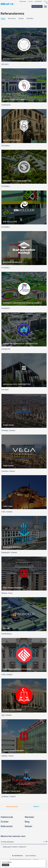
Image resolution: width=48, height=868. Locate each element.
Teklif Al (36, 807)
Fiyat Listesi (23, 1)
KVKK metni (7, 847)
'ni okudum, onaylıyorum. (15, 847)
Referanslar (7, 826)
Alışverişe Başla (12, 807)
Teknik (21, 18)
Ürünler (5, 822)
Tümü (3, 18)
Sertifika (30, 18)
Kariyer (36, 860)
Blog (27, 822)
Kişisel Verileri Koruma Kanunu (20, 860)
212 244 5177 (38, 1)
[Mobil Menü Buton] (45, 7)
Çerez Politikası (31, 856)
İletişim (28, 826)
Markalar (29, 817)
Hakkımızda (7, 817)
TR (46, 1)
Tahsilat (30, 1)
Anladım (6, 865)
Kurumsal (12, 18)
